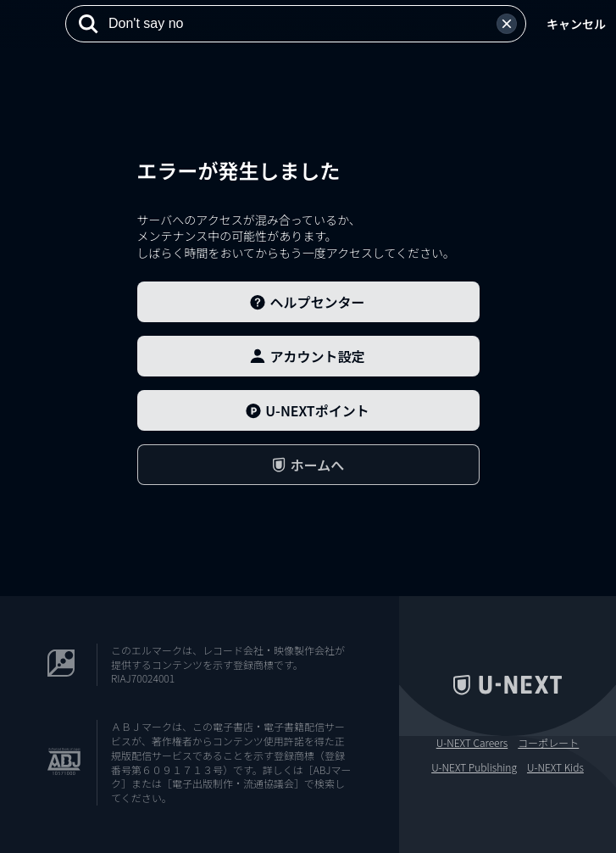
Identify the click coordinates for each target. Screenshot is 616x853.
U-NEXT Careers (472, 743)
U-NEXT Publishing (474, 767)
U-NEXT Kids (555, 767)
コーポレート (548, 743)
